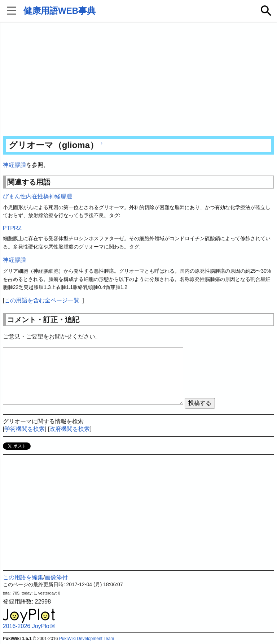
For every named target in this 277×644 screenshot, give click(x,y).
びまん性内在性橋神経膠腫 (38, 196)
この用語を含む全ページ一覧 (42, 300)
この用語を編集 (23, 577)
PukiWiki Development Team (87, 639)
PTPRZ (12, 228)
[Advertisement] (139, 79)
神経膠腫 (14, 165)
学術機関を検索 (25, 429)
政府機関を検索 (70, 429)
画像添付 (56, 577)
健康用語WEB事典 (60, 11)
